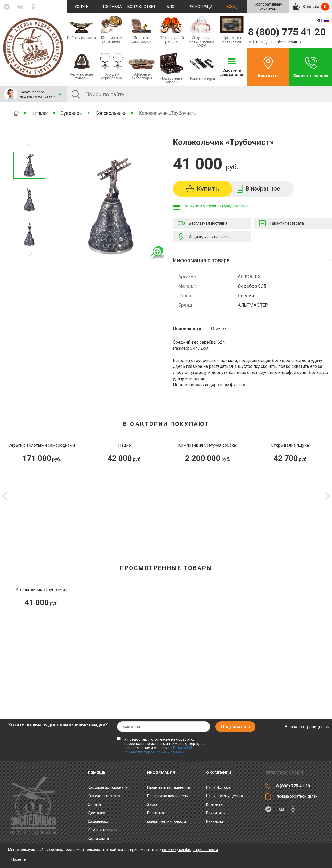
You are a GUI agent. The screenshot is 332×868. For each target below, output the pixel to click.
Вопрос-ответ (142, 7)
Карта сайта (98, 838)
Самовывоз (98, 821)
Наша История (219, 787)
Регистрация (202, 7)
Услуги (82, 7)
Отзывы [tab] (219, 329)
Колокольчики (111, 113)
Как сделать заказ (104, 796)
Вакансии (215, 821)
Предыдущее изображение (29, 254)
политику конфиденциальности (190, 850)
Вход (232, 7)
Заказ (152, 804)
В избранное (263, 189)
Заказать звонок (311, 76)
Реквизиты (216, 813)
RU (319, 21)
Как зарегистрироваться (110, 787)
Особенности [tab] (187, 329)
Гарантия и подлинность (169, 787)
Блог (172, 7)
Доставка (112, 7)
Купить (208, 189)
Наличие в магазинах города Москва (216, 206)
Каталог (40, 113)
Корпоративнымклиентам (268, 7)
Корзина (315, 7)
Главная (16, 113)
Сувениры (72, 113)
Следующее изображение (29, 145)
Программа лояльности (168, 796)
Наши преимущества (225, 796)
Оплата (94, 804)
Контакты (268, 76)
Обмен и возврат (103, 830)
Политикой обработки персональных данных (158, 750)
